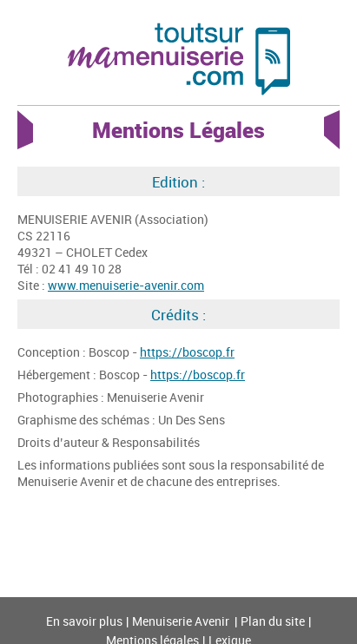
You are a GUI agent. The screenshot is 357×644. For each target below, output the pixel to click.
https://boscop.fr (187, 352)
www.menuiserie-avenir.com (126, 285)
